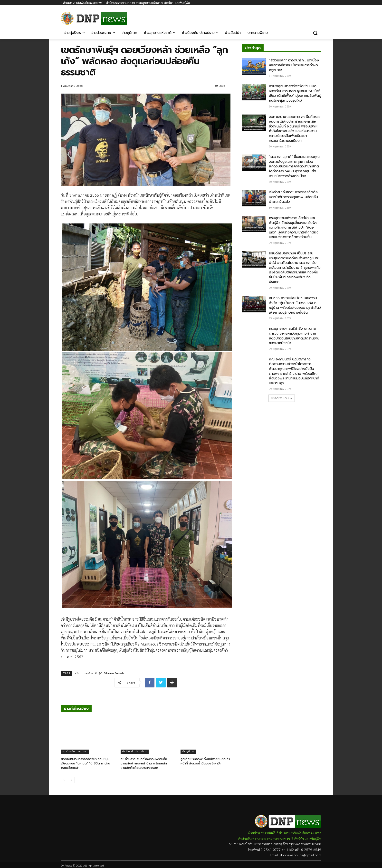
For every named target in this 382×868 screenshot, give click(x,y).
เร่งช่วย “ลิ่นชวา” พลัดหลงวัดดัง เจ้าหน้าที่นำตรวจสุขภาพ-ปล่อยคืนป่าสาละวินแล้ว (293, 197)
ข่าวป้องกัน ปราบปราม (75, 751)
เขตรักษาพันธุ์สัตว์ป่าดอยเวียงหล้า (104, 673)
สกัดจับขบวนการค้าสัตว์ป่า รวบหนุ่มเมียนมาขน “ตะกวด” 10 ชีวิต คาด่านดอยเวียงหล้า (86, 763)
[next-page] (72, 780)
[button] (315, 33)
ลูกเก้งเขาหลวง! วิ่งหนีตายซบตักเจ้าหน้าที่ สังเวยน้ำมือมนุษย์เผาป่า (205, 761)
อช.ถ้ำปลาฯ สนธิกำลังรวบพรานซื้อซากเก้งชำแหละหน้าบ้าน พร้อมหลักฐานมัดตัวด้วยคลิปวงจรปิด (144, 763)
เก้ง (77, 673)
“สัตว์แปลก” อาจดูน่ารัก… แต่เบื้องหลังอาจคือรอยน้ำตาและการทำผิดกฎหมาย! (294, 65)
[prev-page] (64, 780)
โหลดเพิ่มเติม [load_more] (282, 398)
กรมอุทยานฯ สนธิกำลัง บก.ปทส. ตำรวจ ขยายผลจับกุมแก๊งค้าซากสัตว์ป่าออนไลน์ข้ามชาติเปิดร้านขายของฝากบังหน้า (294, 336)
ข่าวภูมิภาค (188, 751)
